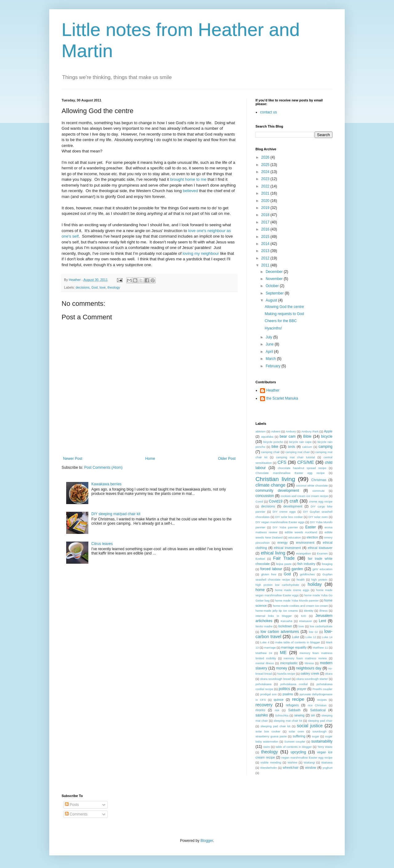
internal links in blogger (274, 616)
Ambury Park (310, 431)
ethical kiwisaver (320, 548)
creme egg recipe (321, 501)
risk (277, 710)
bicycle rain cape (300, 442)
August (272, 300)
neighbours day (309, 668)
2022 (266, 186)
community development (277, 491)
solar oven (296, 731)
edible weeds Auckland (301, 532)
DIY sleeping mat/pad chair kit (116, 514)
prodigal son (268, 694)
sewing (300, 715)
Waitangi (309, 762)
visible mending (271, 762)
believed (190, 191)
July (269, 337)
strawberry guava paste (271, 736)
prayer (302, 689)
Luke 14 (327, 637)
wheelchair (291, 767)
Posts (72, 805)
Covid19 (275, 501)
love (103, 287)
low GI (313, 632)
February (273, 366)
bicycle (327, 436)
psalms (288, 694)
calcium (307, 447)
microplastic (289, 663)
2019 (266, 208)
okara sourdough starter (312, 679)
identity (308, 611)
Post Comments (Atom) (103, 468)
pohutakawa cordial (294, 684)
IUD (304, 616)
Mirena (309, 663)
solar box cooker (268, 731)
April (270, 352)
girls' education (322, 569)
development (293, 506)
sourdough (319, 731)
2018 (266, 215)
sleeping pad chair (320, 721)
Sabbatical (318, 710)
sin (313, 715)
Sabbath (294, 710)
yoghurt (328, 768)
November (275, 279)
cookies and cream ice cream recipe (304, 496)
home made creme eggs (292, 590)
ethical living (273, 553)
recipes (322, 700)
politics (284, 689)
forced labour (271, 569)
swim (267, 747)
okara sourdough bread (275, 679)
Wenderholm (268, 768)
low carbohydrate (321, 626)
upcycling (298, 752)
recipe (298, 699)
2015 (266, 237)
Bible (307, 436)
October (273, 286)
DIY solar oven (318, 517)
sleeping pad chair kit (276, 726)
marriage (270, 647)
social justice (310, 726)
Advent (276, 431)
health (301, 580)
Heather (273, 390)
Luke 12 (311, 637)
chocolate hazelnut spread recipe (302, 468)
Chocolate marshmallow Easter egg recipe (290, 473)
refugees (292, 705)
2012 (266, 258)
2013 (266, 251)
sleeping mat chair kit (288, 721)
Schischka (282, 715)
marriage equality (294, 647)
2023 (266, 179)
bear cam (288, 436)
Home (150, 459)
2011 (266, 265)
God (94, 287)
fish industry (306, 564)
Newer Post (73, 459)
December (275, 272)
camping (326, 447)
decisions (83, 287)
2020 (266, 201)
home (260, 590)
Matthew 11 (320, 647)
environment (305, 542)
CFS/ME (306, 462)
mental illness (265, 663)
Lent (322, 621)
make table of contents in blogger (298, 642)
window (311, 767)
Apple (328, 431)
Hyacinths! (273, 328)
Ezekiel (260, 559)
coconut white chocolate (312, 485)
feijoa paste (284, 564)
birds (292, 447)
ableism (261, 431)
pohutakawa (263, 684)
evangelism (304, 553)
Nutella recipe (286, 674)
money (282, 668)
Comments (76, 814)
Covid (259, 501)
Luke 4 (265, 642)
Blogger (207, 841)
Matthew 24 (264, 653)
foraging (327, 564)
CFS (282, 462)
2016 (266, 229)
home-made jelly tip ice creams (277, 611)
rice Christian (317, 705)
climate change (270, 485)
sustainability (322, 741)
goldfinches (307, 574)
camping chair (271, 452)
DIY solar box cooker (289, 517)
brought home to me (188, 179)
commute (318, 491)
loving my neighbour (201, 253)
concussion (265, 496)
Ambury (291, 431)
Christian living (275, 479)
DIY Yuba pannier (285, 527)
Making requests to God (284, 314)
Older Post (227, 459)
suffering (299, 736)
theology (114, 287)
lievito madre (264, 626)
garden (297, 569)
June (270, 344)
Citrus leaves (102, 544)
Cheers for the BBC (281, 321)
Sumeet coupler (295, 742)
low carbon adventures (280, 632)
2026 (266, 157)
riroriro (260, 710)
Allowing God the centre (284, 307)
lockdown (285, 626)
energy (282, 542)
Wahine (292, 762)
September (275, 293)
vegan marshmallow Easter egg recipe (307, 758)
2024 (266, 172)
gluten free (269, 574)
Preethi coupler (322, 689)
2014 (266, 244)
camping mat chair (298, 452)
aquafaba (267, 437)
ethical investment (287, 548)
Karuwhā (287, 621)
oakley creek (310, 673)
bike (275, 447)
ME (283, 653)
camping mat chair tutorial (295, 457)
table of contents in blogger (294, 747)
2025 (266, 165)
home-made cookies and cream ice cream (300, 606)
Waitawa (327, 762)
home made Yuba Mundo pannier (297, 600)
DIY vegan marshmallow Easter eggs (280, 522)
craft (294, 501)
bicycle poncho (273, 442)
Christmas (319, 480)
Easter (311, 527)
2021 (266, 193)
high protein (319, 580)
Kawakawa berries (107, 484)
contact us (269, 112)
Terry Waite (325, 747)
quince (279, 700)
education (295, 537)
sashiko (262, 715)
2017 (266, 222)
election (312, 537)
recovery (264, 705)
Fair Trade (284, 558)
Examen (322, 553)
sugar (316, 736)
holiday (315, 584)
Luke (296, 637)
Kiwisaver (306, 621)
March (271, 359)
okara (329, 674)
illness (324, 611)
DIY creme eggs (284, 512)
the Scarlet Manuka (282, 398)
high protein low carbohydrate (277, 585)
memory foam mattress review (305, 658)
